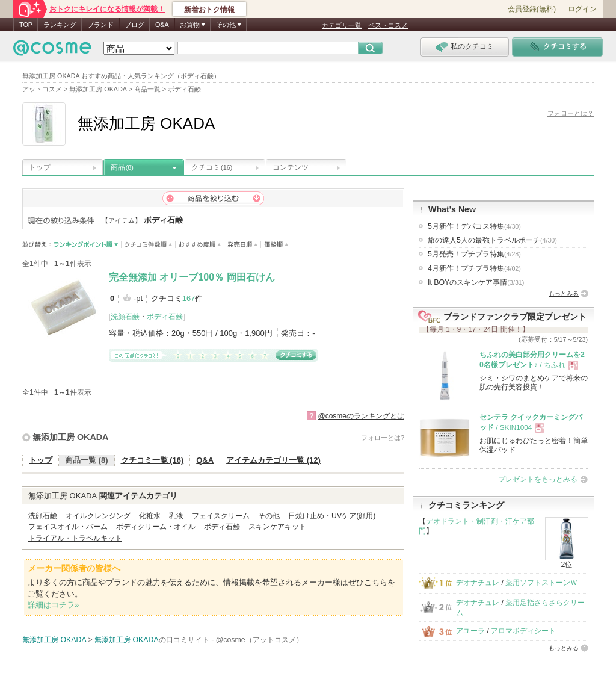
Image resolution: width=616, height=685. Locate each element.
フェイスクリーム (221, 516)
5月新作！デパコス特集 (474, 226)
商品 (122, 167)
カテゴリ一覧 (342, 25)
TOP (26, 25)
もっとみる (564, 293)
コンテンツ (291, 167)
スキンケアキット (277, 527)
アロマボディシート (523, 631)
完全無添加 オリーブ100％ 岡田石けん (192, 277)
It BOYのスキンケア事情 (476, 282)
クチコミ (212, 167)
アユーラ (470, 631)
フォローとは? (383, 438)
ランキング (60, 25)
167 (189, 298)
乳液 (176, 516)
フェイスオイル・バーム (68, 527)
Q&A (162, 25)
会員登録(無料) (532, 9)
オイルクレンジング (98, 516)
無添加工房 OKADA (70, 437)
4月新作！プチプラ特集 (474, 268)
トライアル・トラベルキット (75, 538)
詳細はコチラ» (53, 605)
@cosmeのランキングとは (361, 416)
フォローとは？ (571, 113)
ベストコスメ (388, 25)
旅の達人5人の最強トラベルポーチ (492, 240)
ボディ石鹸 (165, 317)
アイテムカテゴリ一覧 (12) (273, 460)
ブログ (134, 25)
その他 (269, 516)
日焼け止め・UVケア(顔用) (332, 516)
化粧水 (150, 516)
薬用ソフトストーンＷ (541, 583)
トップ (40, 167)
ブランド (100, 25)
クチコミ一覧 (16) (152, 460)
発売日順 (243, 245)
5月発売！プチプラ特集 (474, 254)
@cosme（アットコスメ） (260, 640)
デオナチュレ (478, 583)
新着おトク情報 (209, 10)
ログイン (582, 9)
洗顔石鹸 (125, 317)
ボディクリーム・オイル (156, 527)
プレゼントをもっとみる (538, 479)
